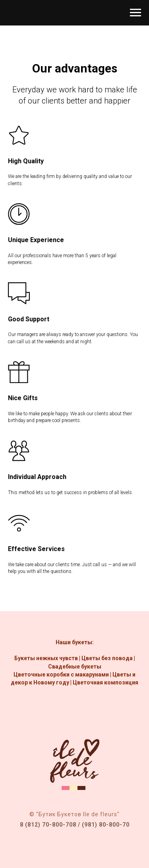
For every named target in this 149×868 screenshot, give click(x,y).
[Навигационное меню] (135, 13)
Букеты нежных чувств (46, 658)
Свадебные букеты (75, 667)
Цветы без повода (107, 658)
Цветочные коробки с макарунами (61, 674)
